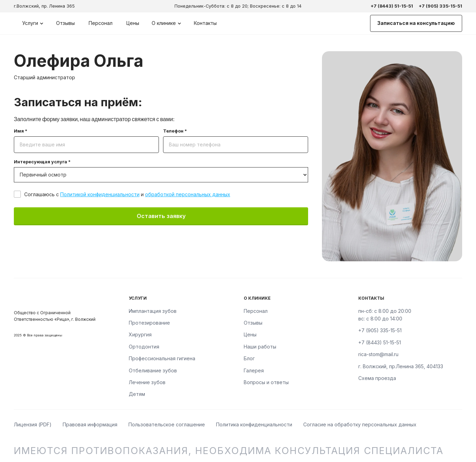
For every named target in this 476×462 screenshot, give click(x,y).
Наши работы (260, 347)
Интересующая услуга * (42, 162)
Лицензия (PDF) (33, 424)
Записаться (416, 23)
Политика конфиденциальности (254, 424)
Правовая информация (90, 424)
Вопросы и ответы (266, 382)
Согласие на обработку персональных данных (360, 424)
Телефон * (175, 131)
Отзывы (65, 23)
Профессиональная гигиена (162, 358)
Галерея (254, 370)
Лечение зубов (147, 382)
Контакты (205, 23)
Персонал (101, 23)
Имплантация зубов (153, 311)
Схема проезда (377, 378)
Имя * (21, 131)
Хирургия (140, 334)
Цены (133, 23)
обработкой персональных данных (188, 194)
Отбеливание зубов (153, 370)
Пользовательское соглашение (167, 424)
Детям (137, 394)
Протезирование (149, 323)
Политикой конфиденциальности (100, 194)
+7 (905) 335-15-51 (440, 6)
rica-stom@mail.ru (378, 354)
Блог (249, 358)
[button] (33, 23)
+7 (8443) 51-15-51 (392, 6)
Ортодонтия (144, 347)
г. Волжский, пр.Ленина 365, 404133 (401, 366)
